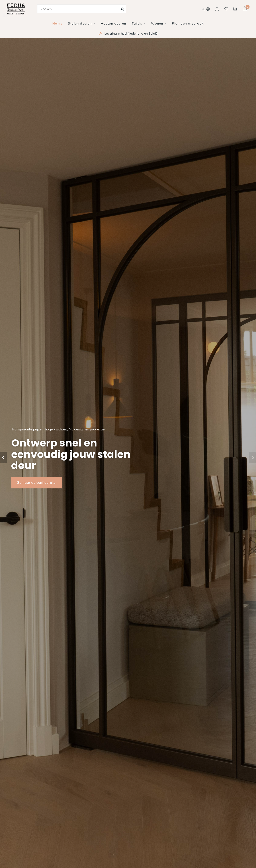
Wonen (157, 23)
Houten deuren (114, 23)
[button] (3, 458)
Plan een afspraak (188, 23)
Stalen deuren (80, 23)
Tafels (137, 23)
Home (57, 23)
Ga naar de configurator (37, 483)
